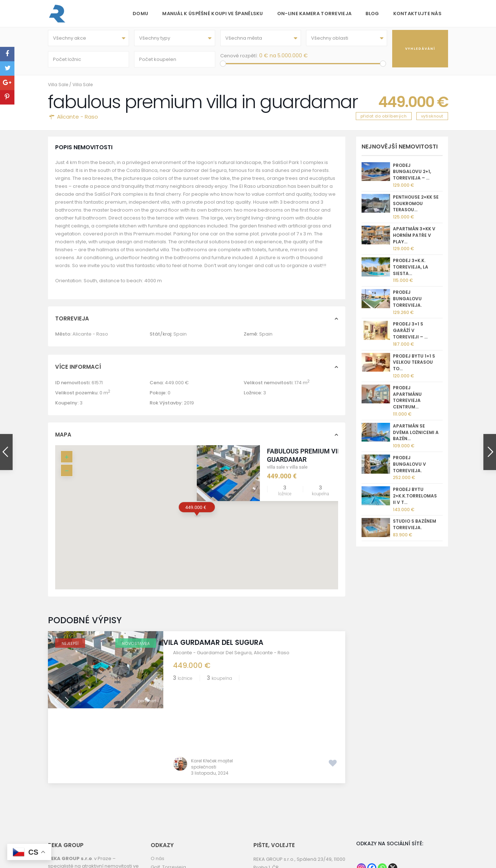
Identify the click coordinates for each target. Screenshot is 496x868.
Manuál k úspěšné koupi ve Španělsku (213, 14)
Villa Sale (58, 90)
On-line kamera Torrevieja (315, 14)
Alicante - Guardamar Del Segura (212, 658)
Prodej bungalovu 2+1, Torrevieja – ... (412, 177)
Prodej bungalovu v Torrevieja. (409, 469)
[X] (393, 798)
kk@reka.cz (290, 814)
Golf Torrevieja (168, 797)
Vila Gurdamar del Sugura (223, 648)
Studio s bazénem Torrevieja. (415, 529)
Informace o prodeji (174, 823)
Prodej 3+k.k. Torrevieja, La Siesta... (411, 272)
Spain (180, 339)
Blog (372, 14)
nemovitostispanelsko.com (308, 823)
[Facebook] (372, 798)
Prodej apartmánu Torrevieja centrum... (407, 402)
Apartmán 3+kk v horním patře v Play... (414, 240)
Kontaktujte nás (418, 14)
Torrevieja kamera (172, 814)
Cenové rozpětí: (239, 58)
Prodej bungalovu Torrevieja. (407, 304)
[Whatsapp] (382, 798)
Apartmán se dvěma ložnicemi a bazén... (416, 437)
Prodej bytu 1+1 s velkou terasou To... (414, 367)
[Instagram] (361, 798)
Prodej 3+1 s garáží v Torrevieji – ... (410, 336)
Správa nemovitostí (174, 831)
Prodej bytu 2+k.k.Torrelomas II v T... (415, 501)
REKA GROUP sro (170, 805)
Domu (140, 14)
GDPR (157, 840)
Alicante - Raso (77, 122)
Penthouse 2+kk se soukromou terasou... (416, 209)
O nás (158, 789)
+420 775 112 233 (295, 806)
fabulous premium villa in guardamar (312, 460)
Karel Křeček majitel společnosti (212, 694)
